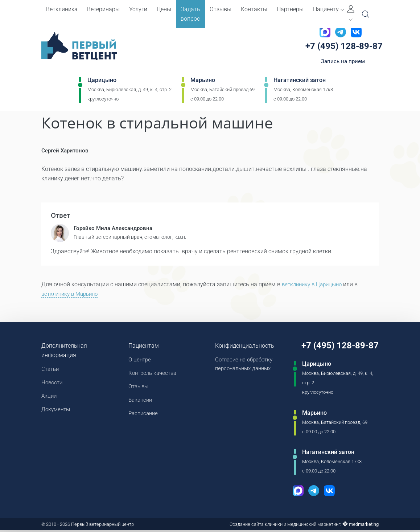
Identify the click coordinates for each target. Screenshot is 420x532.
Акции (50, 399)
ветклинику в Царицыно (314, 286)
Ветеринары (103, 9)
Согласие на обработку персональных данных (242, 366)
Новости (53, 385)
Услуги (138, 9)
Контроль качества (152, 375)
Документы (57, 413)
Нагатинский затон (300, 82)
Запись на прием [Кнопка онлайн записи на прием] (343, 63)
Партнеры (290, 9)
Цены (164, 9)
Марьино (203, 82)
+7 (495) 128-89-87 (347, 47)
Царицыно (102, 82)
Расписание (142, 418)
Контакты (254, 9)
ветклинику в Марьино (72, 295)
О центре (138, 361)
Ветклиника (62, 9)
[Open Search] (366, 14)
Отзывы (221, 9)
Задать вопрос (190, 14)
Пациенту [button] (329, 9)
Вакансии (139, 404)
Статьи (51, 371)
